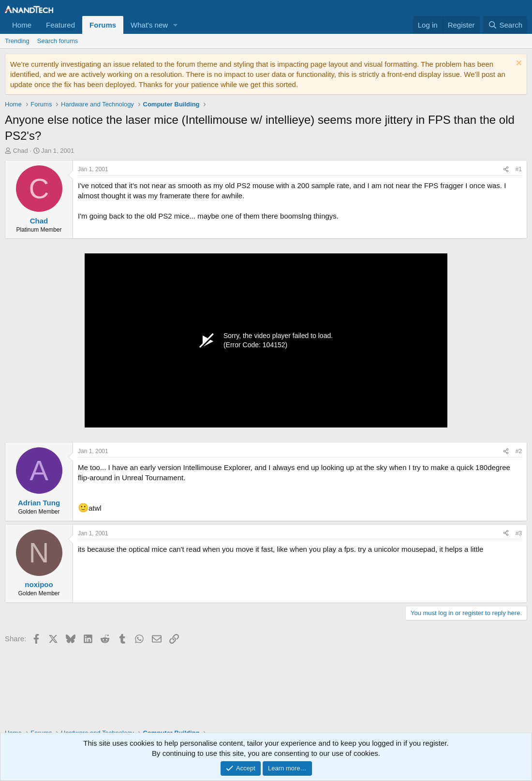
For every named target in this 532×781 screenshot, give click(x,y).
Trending (17, 41)
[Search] (505, 25)
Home (22, 25)
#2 (519, 451)
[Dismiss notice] (518, 64)
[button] (176, 25)
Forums (103, 25)
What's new (149, 25)
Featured (60, 25)
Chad (21, 151)
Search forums (58, 41)
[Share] (506, 169)
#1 (519, 169)
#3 (519, 533)
